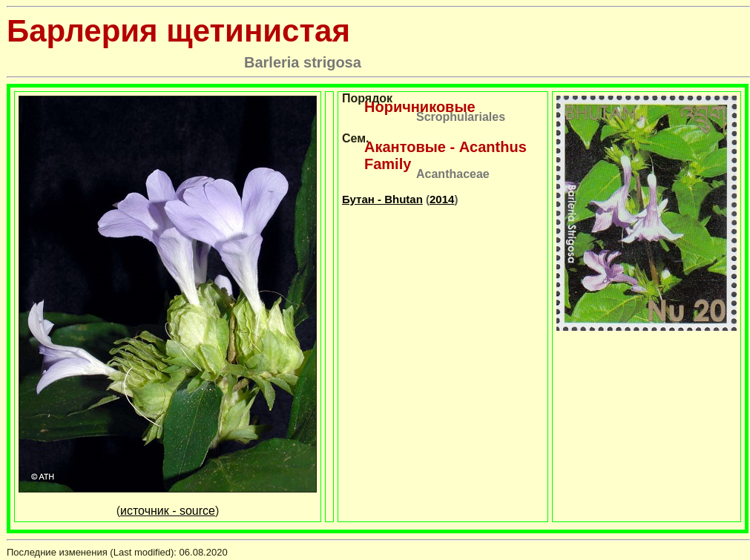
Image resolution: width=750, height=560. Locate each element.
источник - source (168, 511)
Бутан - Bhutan (382, 199)
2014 (442, 199)
